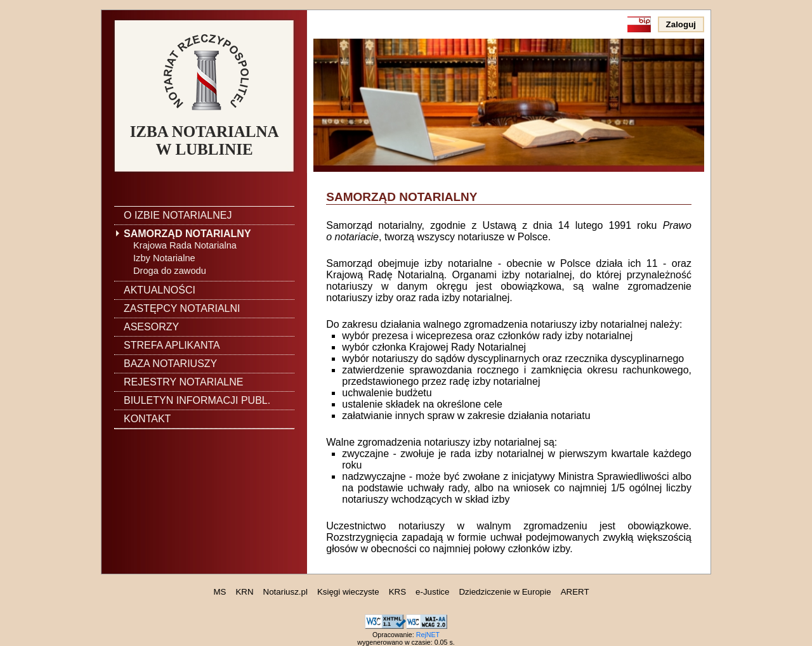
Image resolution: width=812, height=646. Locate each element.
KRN (244, 592)
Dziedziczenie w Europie (505, 592)
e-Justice (432, 592)
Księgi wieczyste (348, 592)
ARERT (575, 592)
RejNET (428, 635)
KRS (397, 592)
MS (219, 592)
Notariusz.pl (285, 592)
